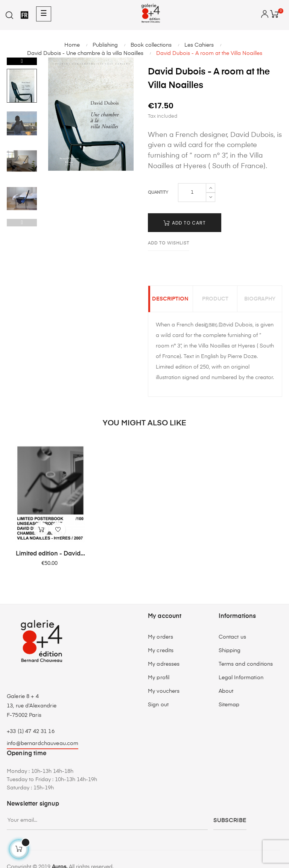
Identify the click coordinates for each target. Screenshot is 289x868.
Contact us (232, 637)
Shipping (230, 651)
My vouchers (164, 691)
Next (22, 61)
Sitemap (229, 705)
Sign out (158, 705)
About (226, 691)
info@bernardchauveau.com (43, 744)
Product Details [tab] (215, 304)
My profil (159, 678)
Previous (22, 223)
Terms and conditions (246, 664)
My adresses (164, 664)
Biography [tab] (260, 299)
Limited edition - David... (50, 554)
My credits (161, 651)
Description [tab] (170, 299)
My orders (160, 637)
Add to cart (185, 223)
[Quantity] (192, 193)
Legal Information (241, 678)
